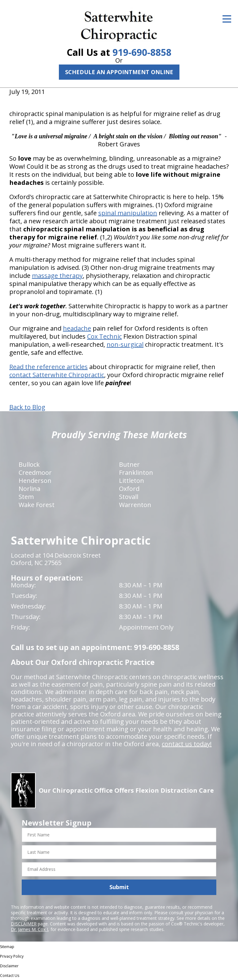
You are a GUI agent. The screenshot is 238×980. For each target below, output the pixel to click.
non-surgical (125, 344)
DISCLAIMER (24, 924)
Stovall (129, 497)
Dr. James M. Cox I (29, 929)
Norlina (29, 489)
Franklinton (136, 472)
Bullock (29, 464)
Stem (26, 497)
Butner (129, 464)
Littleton (132, 481)
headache (77, 328)
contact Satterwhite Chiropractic (57, 375)
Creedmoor (35, 472)
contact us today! (187, 744)
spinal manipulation (128, 213)
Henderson (35, 481)
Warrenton (135, 505)
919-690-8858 (142, 52)
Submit (119, 887)
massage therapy (57, 276)
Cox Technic (104, 336)
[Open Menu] (227, 19)
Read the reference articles (48, 367)
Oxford (129, 489)
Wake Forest (37, 505)
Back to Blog (27, 407)
